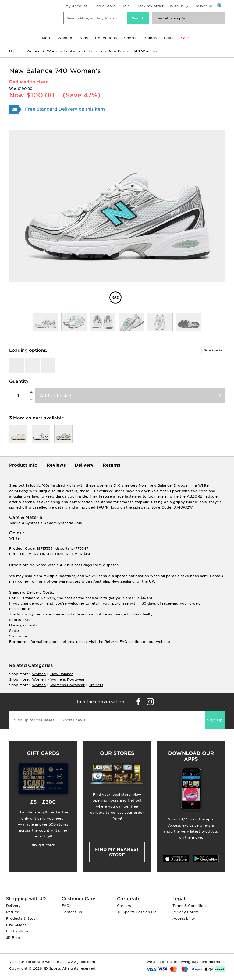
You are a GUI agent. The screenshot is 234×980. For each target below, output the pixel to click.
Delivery (84, 465)
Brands (150, 38)
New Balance (62, 674)
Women (65, 38)
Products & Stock (22, 918)
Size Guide (213, 350)
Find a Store (104, 6)
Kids (84, 38)
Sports (130, 38)
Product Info (23, 465)
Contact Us (72, 912)
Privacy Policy (185, 912)
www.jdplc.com (81, 962)
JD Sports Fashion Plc (137, 912)
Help (126, 6)
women (39, 674)
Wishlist (177, 6)
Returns (111, 465)
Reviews (56, 465)
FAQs (66, 906)
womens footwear (67, 679)
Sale (185, 38)
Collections (106, 38)
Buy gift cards (43, 845)
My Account (76, 6)
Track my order (150, 6)
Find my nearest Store (117, 852)
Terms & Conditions (190, 906)
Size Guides (16, 925)
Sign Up (215, 720)
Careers (124, 906)
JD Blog (13, 938)
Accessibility (184, 918)
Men (46, 38)
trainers (96, 685)
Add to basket (56, 396)
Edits (169, 38)
